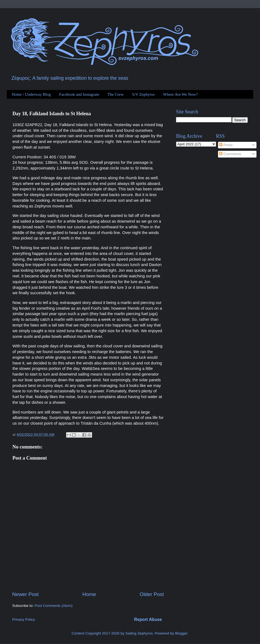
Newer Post (25, 594)
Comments (230, 154)
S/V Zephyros (143, 94)
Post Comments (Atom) (54, 606)
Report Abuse (148, 619)
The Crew (116, 94)
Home (89, 594)
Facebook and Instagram (79, 94)
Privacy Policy (24, 619)
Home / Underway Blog (31, 94)
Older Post (152, 594)
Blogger (181, 633)
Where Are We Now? (180, 94)
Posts (226, 145)
